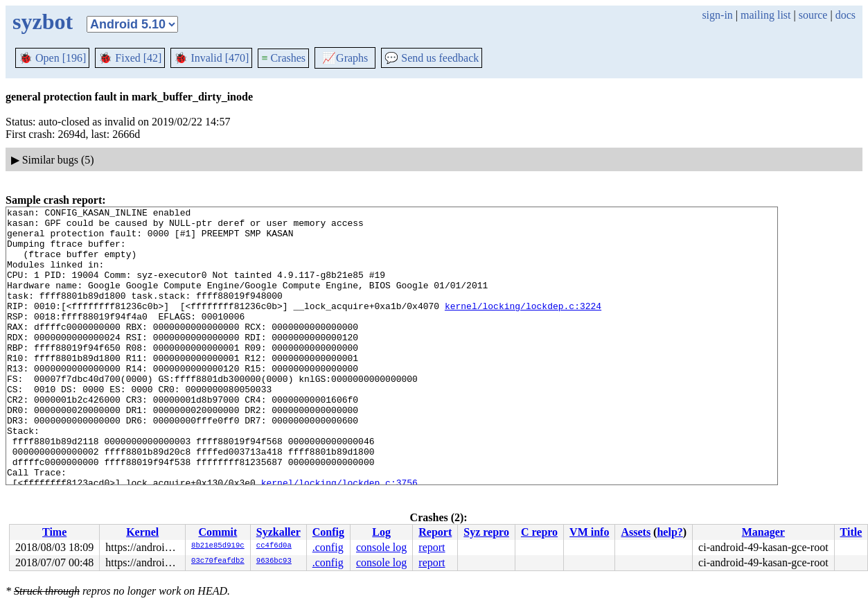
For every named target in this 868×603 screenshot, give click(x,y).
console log (381, 547)
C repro (539, 532)
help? (670, 532)
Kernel (142, 532)
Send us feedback (432, 58)
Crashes (283, 58)
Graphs (345, 58)
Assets (636, 532)
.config (328, 547)
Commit (218, 532)
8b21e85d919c (218, 546)
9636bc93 (274, 561)
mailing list (765, 15)
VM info (589, 532)
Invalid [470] (211, 58)
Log (381, 532)
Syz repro (486, 532)
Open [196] (52, 58)
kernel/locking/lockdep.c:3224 (523, 326)
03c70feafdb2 (218, 561)
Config (328, 532)
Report (435, 532)
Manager (763, 532)
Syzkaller (278, 532)
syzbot (43, 21)
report (432, 547)
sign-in (717, 15)
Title (851, 532)
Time (54, 532)
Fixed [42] (130, 58)
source (813, 15)
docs (845, 15)
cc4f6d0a (274, 546)
